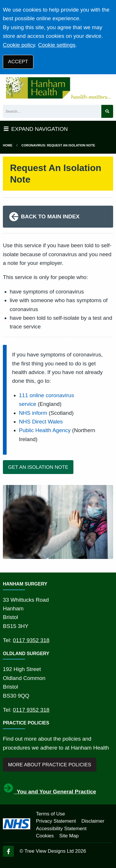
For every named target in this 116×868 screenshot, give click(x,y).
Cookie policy (19, 45)
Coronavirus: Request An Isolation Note (58, 145)
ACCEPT (18, 62)
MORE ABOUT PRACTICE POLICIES (50, 765)
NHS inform (33, 413)
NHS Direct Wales (41, 422)
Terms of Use (51, 814)
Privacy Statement (56, 821)
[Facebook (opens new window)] (8, 851)
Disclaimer (93, 821)
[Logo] (58, 88)
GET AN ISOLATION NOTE (38, 467)
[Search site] (107, 111)
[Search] (52, 111)
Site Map (69, 836)
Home (8, 145)
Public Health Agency (45, 430)
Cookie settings (57, 45)
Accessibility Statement (61, 829)
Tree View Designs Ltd (49, 851)
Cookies (45, 836)
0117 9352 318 (31, 640)
